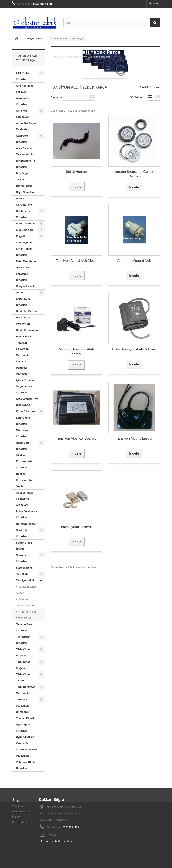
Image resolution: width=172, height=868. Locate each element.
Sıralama (56, 97)
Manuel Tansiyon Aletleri (26, 602)
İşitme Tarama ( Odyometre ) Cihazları (26, 386)
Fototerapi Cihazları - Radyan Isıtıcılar (26, 280)
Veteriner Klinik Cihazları (26, 765)
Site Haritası (20, 822)
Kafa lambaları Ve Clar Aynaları (27, 402)
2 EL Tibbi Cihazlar (22, 76)
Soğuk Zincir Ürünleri (24, 546)
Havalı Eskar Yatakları (24, 340)
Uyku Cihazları (25, 737)
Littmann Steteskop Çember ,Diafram (134, 174)
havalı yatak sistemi (76, 527)
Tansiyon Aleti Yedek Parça (26, 615)
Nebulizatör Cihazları (23, 446)
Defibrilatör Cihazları (23, 214)
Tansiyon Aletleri (27, 580)
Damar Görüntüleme (24, 202)
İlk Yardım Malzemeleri (24, 352)
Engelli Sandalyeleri (24, 239)
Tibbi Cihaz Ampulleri (23, 652)
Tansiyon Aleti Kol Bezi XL (76, 438)
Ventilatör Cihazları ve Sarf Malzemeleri (26, 749)
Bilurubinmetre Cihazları (25, 164)
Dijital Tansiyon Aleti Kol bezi (134, 349)
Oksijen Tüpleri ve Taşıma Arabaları (26, 499)
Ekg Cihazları (24, 230)
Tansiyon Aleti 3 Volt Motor (76, 261)
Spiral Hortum (76, 172)
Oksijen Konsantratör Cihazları (24, 461)
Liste (157, 98)
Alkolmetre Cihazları (23, 101)
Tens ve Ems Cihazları (24, 627)
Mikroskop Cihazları (23, 433)
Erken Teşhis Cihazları (24, 252)
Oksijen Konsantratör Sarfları (24, 480)
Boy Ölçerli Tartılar (23, 176)
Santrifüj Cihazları (22, 533)
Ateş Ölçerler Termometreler (25, 151)
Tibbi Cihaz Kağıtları (23, 665)
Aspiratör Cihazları (22, 139)
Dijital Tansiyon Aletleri (27, 590)
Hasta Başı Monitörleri (23, 321)
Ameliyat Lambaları (22, 114)
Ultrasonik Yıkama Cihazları (27, 715)
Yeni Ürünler (20, 806)
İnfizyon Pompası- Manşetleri (23, 368)
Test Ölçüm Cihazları (23, 640)
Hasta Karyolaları (27, 330)
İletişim (153, 3)
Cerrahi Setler (25, 186)
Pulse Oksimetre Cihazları (26, 514)
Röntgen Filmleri (27, 524)
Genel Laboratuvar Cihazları (24, 299)
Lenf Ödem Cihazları (23, 421)
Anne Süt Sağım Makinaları (26, 126)
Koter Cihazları (25, 411)
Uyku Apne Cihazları (23, 728)
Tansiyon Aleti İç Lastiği (134, 438)
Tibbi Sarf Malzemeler (23, 703)
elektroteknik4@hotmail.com (57, 841)
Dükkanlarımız (21, 811)
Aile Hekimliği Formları (25, 89)
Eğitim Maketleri (26, 224)
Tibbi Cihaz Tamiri (23, 677)
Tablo (150, 98)
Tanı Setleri (23, 574)
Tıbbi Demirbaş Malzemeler (26, 690)
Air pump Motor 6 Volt (134, 261)
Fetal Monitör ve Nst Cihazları (26, 264)
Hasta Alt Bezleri (26, 311)
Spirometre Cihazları (23, 558)
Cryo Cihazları (25, 192)
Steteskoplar (24, 568)
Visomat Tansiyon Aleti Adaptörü (76, 352)
